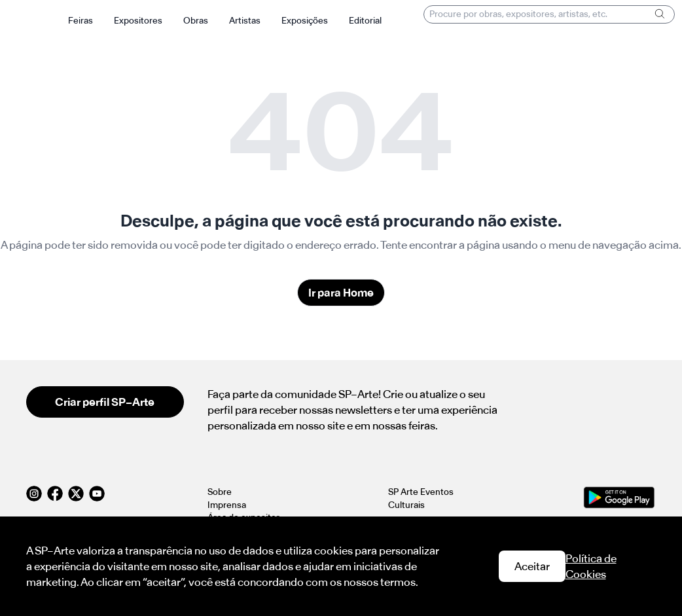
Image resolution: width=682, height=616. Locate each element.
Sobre (220, 492)
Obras (196, 21)
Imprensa (227, 505)
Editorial (365, 21)
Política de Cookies (591, 566)
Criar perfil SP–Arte (105, 402)
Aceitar (532, 566)
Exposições (305, 21)
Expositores (138, 21)
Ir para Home (341, 293)
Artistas (245, 21)
